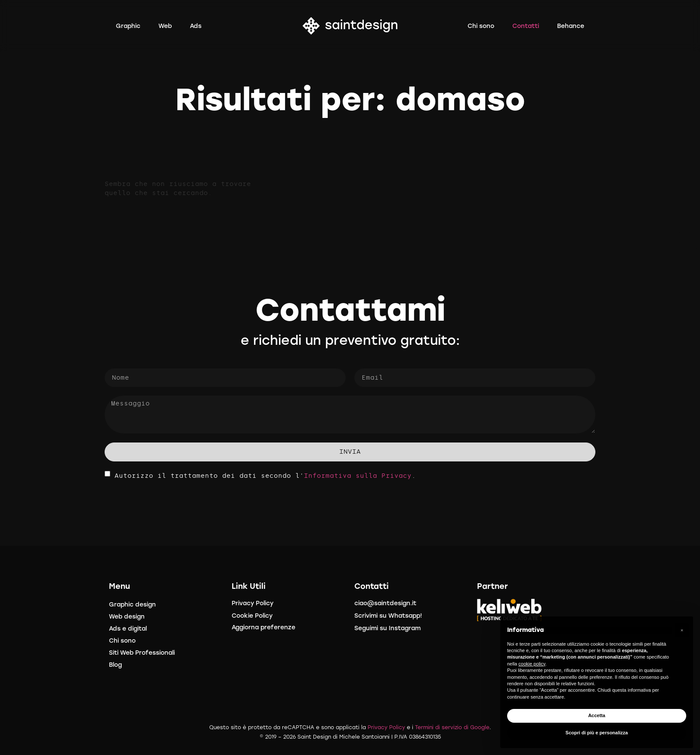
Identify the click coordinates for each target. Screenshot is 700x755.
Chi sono (122, 641)
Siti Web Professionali (142, 653)
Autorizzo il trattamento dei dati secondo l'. (265, 475)
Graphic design (132, 605)
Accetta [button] (597, 715)
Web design (127, 617)
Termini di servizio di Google (452, 727)
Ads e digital (128, 629)
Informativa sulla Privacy (358, 475)
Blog (115, 665)
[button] (682, 630)
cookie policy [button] (532, 664)
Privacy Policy (386, 727)
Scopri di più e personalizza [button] (597, 733)
